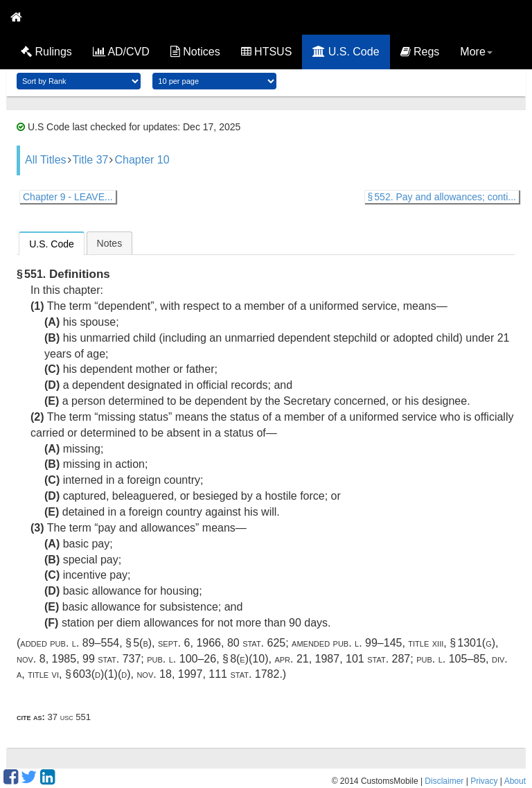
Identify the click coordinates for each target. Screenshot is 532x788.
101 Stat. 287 (378, 659)
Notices (195, 52)
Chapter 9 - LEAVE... (68, 197)
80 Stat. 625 (256, 643)
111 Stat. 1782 (244, 674)
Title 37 (91, 160)
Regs (420, 52)
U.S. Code (346, 52)
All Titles (46, 160)
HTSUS (267, 52)
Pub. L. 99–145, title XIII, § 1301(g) (415, 643)
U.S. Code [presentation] (52, 244)
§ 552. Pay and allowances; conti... (442, 197)
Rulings (46, 52)
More (476, 52)
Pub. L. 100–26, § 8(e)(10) (207, 659)
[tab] (52, 243)
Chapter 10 (142, 160)
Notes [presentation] (110, 243)
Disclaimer (444, 781)
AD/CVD (121, 52)
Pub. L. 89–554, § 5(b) (101, 643)
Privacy (484, 781)
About (515, 781)
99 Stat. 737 (112, 659)
